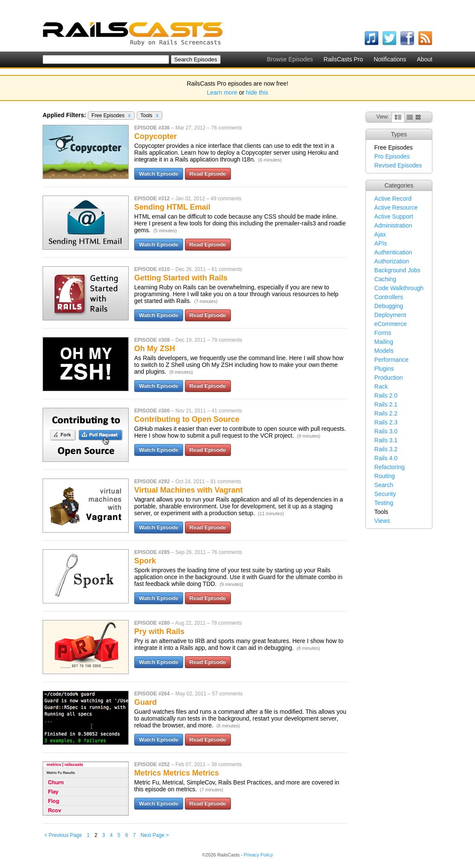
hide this (257, 92)
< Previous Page (63, 835)
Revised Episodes (398, 165)
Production (389, 378)
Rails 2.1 (386, 404)
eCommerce (391, 324)
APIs (381, 243)
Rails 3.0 (386, 431)
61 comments (227, 269)
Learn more (222, 92)
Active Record (393, 199)
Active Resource (396, 208)
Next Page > (155, 835)
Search (384, 485)
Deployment (390, 315)
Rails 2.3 (386, 422)
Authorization (392, 261)
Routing (385, 476)
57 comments (227, 694)
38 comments (227, 764)
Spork (145, 561)
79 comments (227, 340)
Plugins (384, 369)
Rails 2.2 (386, 413)
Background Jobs (397, 270)
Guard (145, 702)
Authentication (393, 252)
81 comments (226, 482)
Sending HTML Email (172, 207)
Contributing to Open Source (187, 419)
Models (384, 351)
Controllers (389, 297)
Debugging (389, 306)
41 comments (227, 411)
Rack (381, 386)
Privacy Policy (258, 855)
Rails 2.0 (386, 395)
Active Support (394, 216)
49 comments (226, 199)
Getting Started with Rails (181, 278)
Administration (393, 225)
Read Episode (208, 174)
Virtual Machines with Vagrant (189, 490)
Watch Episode (159, 174)
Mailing (384, 342)
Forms (383, 333)
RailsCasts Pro (344, 59)
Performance (392, 360)
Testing (384, 503)
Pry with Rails (159, 632)
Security (385, 494)
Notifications (390, 59)
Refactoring (390, 467)
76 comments (227, 128)
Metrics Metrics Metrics (177, 773)
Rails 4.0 (386, 458)
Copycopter (155, 136)
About (425, 59)
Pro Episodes (392, 156)
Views (382, 521)
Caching (385, 279)
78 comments (227, 623)
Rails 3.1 (386, 440)
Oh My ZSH (155, 349)
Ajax (380, 234)
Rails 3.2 (386, 449)
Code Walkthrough (399, 288)
